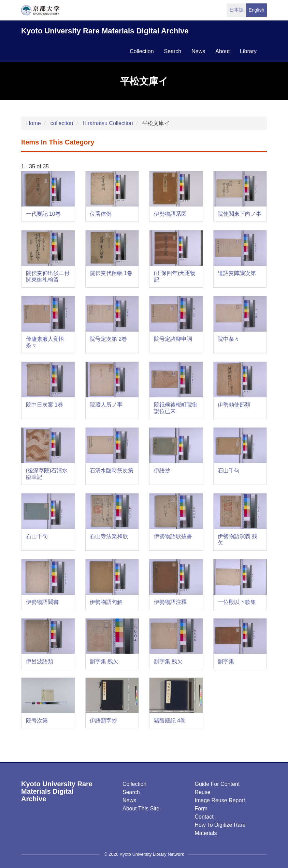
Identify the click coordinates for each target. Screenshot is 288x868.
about (222, 51)
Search (131, 792)
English (257, 10)
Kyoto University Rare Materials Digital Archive (105, 31)
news (198, 51)
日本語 (236, 10)
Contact (204, 817)
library (248, 51)
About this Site (141, 809)
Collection (134, 784)
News (129, 800)
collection (142, 51)
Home (34, 123)
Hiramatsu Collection (108, 123)
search (173, 51)
